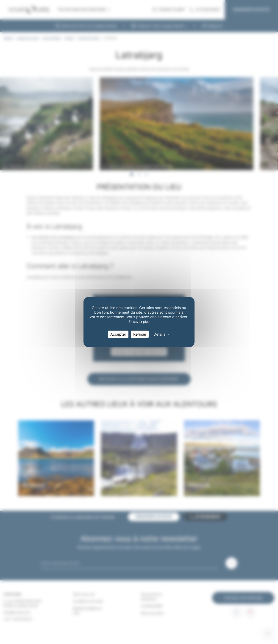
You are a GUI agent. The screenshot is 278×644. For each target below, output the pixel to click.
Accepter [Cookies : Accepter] (118, 334)
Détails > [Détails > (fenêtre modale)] (161, 334)
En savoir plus (139, 322)
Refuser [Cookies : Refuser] (140, 334)
